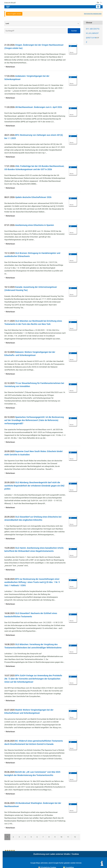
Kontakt (78, 864)
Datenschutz (89, 864)
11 (68, 840)
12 (75, 840)
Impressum (68, 864)
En (101, 3)
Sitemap (99, 864)
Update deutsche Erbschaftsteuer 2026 (34, 200)
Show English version (14, 14)
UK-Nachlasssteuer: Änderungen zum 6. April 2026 (40, 107)
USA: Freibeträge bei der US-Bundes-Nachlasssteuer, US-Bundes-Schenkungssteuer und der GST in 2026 (34, 169)
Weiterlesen (10, 67)
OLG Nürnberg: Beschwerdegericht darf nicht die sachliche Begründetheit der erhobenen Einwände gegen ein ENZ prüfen (33, 489)
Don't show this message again (93, 14)
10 (61, 840)
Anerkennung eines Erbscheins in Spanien (36, 228)
